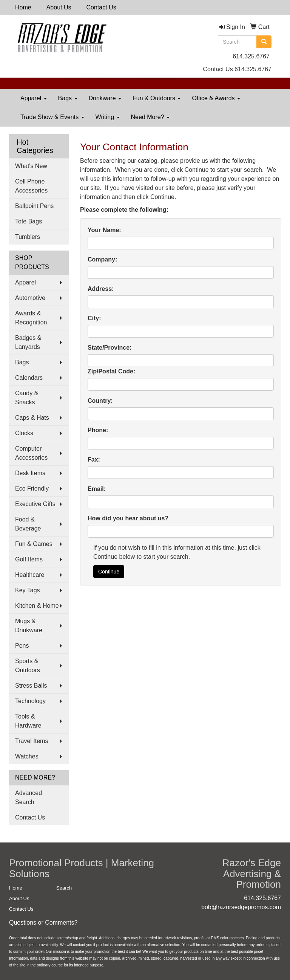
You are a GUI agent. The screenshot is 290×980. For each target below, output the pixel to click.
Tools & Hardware (28, 721)
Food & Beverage (28, 524)
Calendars (29, 378)
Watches (27, 756)
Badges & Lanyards (28, 342)
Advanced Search (29, 797)
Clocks (24, 433)
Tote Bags (29, 221)
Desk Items (30, 473)
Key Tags (28, 590)
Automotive (30, 298)
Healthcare (30, 575)
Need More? (150, 117)
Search (64, 888)
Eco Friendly (32, 488)
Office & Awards (216, 98)
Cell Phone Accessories (31, 186)
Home (23, 7)
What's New (31, 166)
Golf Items (29, 559)
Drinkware (105, 98)
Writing (108, 117)
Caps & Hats (32, 418)
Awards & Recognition (31, 318)
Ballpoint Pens (34, 206)
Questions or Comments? (43, 923)
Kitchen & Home (37, 606)
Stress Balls (31, 686)
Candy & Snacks (27, 398)
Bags (68, 98)
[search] (264, 42)
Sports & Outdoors (28, 666)
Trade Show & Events (52, 117)
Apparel (34, 98)
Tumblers (28, 237)
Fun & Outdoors (157, 98)
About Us (59, 7)
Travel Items (32, 741)
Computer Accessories (31, 453)
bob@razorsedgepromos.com (241, 907)
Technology (30, 701)
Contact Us (101, 7)
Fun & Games (34, 544)
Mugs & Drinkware (29, 626)
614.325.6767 (251, 56)
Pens (22, 646)
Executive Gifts (35, 504)
